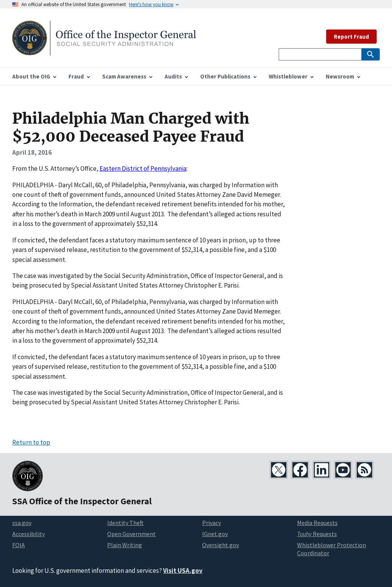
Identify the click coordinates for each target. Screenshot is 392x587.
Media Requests (317, 523)
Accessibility (29, 534)
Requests (317, 534)
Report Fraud (351, 37)
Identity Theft (125, 523)
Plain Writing (125, 545)
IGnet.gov (215, 534)
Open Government (131, 534)
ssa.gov (22, 523)
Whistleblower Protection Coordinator (332, 549)
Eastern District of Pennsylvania (143, 168)
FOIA (19, 545)
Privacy (212, 523)
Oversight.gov (220, 545)
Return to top (31, 442)
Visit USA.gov (183, 571)
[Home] (104, 51)
